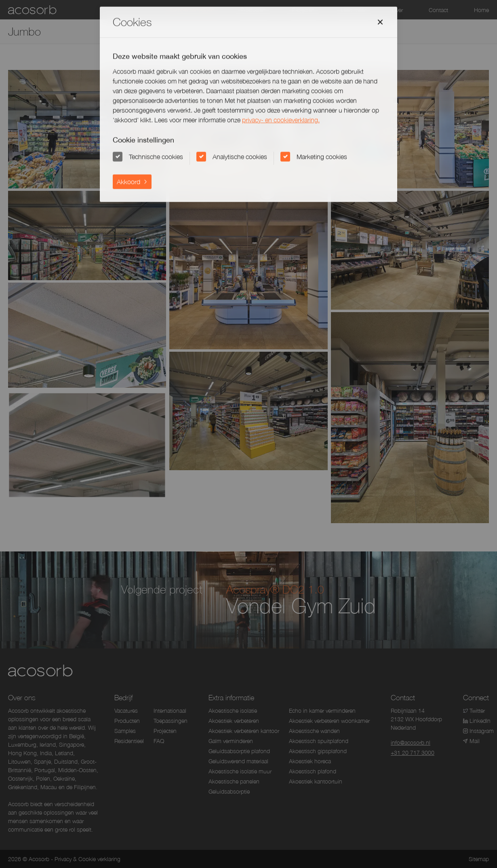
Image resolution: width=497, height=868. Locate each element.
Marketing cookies (322, 156)
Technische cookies (156, 156)
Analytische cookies (240, 156)
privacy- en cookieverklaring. (281, 120)
